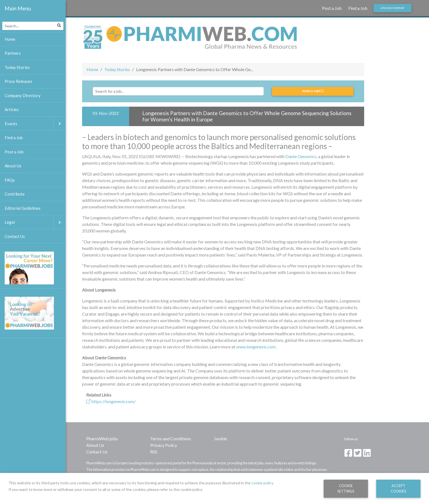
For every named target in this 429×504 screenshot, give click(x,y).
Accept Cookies (398, 488)
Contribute (15, 194)
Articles (12, 109)
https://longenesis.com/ (111, 401)
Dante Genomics (301, 156)
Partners (13, 53)
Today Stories (117, 69)
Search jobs (313, 91)
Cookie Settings (346, 488)
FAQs (10, 180)
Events (35, 124)
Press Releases (18, 81)
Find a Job (358, 8)
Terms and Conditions (171, 439)
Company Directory (23, 95)
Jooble (220, 439)
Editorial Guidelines (23, 208)
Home (92, 69)
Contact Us (97, 452)
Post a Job (332, 8)
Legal (35, 222)
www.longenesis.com (256, 347)
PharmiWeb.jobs (102, 439)
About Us (95, 445)
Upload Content (392, 8)
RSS (154, 452)
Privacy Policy (164, 445)
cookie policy (262, 483)
